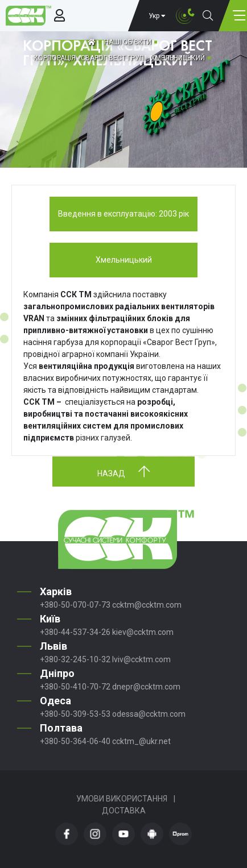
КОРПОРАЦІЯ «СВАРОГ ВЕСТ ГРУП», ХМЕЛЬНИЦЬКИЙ (119, 58)
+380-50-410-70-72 (75, 687)
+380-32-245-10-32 (75, 659)
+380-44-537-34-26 (75, 632)
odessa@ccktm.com (149, 714)
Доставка (124, 811)
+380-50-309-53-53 (75, 714)
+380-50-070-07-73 (75, 605)
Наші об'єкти (128, 42)
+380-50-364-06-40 (75, 741)
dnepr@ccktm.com (146, 687)
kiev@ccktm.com (143, 632)
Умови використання (122, 799)
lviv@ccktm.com (141, 659)
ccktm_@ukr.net (141, 741)
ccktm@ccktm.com (147, 605)
